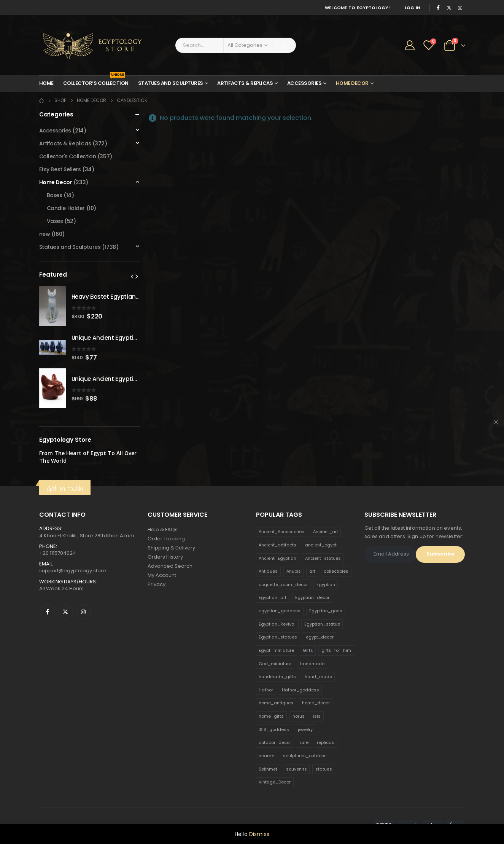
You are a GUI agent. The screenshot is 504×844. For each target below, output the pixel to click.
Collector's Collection (68, 156)
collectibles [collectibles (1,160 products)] (336, 571)
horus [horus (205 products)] (299, 716)
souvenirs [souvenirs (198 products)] (297, 769)
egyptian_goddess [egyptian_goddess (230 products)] (280, 611)
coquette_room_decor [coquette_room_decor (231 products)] (283, 584)
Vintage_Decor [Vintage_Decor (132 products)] (275, 782)
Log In (413, 8)
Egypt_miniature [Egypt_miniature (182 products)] (276, 650)
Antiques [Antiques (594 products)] (268, 571)
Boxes (55, 195)
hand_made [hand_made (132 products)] (318, 677)
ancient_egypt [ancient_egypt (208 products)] (321, 545)
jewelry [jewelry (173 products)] (305, 729)
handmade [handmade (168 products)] (312, 664)
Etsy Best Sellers (60, 169)
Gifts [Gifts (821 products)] (308, 650)
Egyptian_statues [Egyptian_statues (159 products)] (278, 637)
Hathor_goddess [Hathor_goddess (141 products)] (300, 690)
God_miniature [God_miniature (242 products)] (275, 664)
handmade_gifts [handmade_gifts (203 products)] (277, 677)
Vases (55, 221)
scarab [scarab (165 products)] (266, 756)
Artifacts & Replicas (245, 83)
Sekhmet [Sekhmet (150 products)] (268, 769)
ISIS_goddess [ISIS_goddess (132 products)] (274, 729)
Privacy (157, 584)
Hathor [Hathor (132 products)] (266, 690)
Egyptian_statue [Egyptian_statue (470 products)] (322, 624)
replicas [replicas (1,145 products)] (326, 742)
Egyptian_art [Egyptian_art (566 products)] (273, 597)
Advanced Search (170, 566)
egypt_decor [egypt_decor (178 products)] (320, 637)
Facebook (48, 612)
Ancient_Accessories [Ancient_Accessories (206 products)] (281, 532)
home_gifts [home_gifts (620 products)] (271, 716)
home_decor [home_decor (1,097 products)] (316, 703)
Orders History (165, 557)
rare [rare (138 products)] (304, 742)
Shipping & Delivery (171, 548)
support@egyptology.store (73, 571)
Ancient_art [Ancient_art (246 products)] (326, 532)
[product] (52, 306)
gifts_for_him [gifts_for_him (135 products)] (336, 650)
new (45, 234)
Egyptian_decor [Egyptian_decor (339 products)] (312, 597)
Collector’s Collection (96, 81)
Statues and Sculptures (171, 83)
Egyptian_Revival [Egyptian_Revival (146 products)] (277, 624)
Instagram (83, 612)
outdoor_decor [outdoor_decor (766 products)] (275, 742)
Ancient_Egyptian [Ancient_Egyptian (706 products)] (277, 558)
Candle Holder (66, 208)
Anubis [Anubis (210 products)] (294, 571)
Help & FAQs (163, 529)
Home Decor (352, 83)
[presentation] (132, 276)
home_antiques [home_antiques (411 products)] (276, 703)
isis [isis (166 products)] (317, 716)
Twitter (65, 612)
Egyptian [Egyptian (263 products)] (326, 584)
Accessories (304, 83)
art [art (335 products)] (312, 571)
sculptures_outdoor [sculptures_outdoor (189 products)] (304, 756)
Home (46, 83)
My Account (162, 575)
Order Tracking (166, 539)
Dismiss (259, 834)
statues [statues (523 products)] (324, 769)
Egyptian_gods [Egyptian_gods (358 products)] (326, 611)
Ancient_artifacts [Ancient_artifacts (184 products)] (277, 545)
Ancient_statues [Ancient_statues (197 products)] (323, 558)
